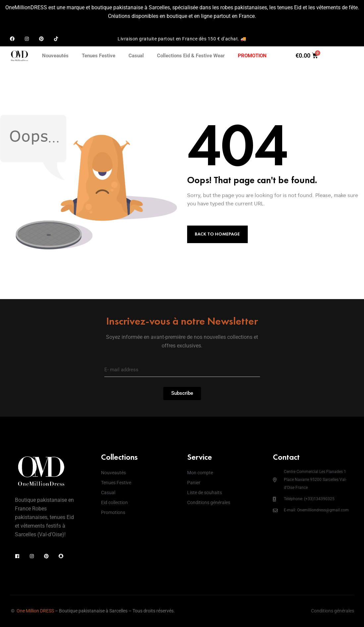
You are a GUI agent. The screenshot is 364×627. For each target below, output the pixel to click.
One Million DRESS (35, 611)
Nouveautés (55, 56)
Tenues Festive (99, 56)
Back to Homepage (217, 234)
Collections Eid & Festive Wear (191, 56)
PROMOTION (252, 56)
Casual (136, 56)
